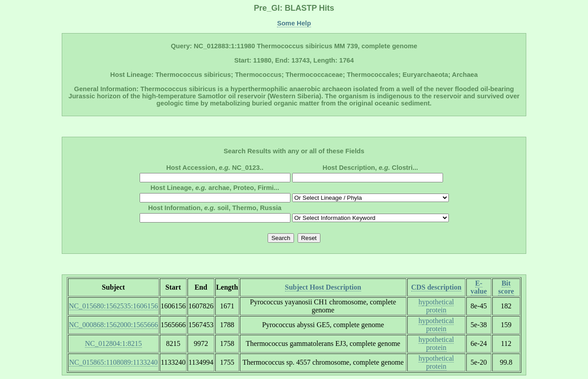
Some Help (294, 23)
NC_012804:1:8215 (113, 343)
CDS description (436, 287)
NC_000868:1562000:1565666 (113, 325)
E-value (479, 287)
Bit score (506, 287)
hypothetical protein (436, 306)
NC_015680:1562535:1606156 (113, 306)
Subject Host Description (323, 287)
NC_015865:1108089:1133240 (113, 362)
